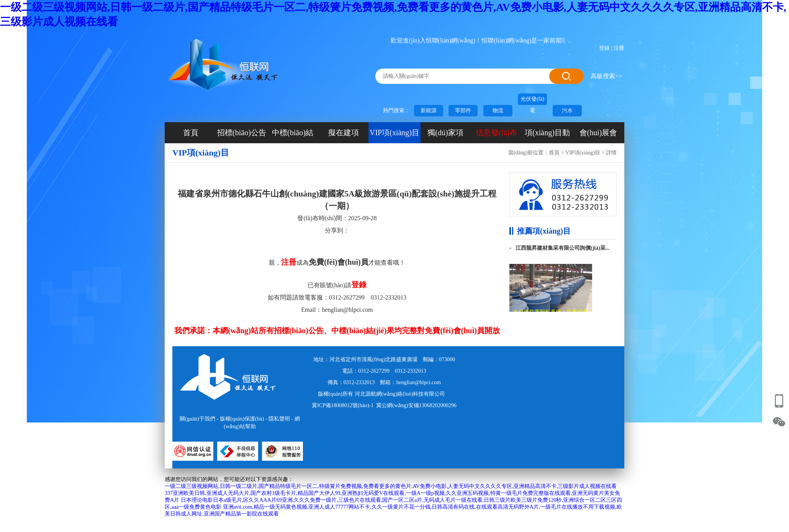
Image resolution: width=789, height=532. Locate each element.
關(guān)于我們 (197, 419)
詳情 (611, 153)
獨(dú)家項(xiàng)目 (445, 136)
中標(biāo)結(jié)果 (293, 136)
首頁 (191, 133)
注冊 (619, 48)
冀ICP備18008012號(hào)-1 (343, 405)
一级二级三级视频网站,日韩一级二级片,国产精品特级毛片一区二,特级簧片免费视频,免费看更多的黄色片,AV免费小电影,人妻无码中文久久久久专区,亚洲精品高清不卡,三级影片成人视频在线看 (391, 486)
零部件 (463, 110)
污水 (567, 110)
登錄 (604, 48)
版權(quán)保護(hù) (242, 419)
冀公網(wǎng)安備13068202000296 (416, 405)
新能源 (429, 110)
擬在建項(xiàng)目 (344, 136)
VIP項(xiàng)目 (394, 133)
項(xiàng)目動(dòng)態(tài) (547, 136)
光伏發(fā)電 (532, 101)
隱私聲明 (279, 419)
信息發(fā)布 (497, 133)
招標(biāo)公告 (242, 133)
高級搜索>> (606, 76)
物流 (498, 110)
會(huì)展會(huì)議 (598, 136)
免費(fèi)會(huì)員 (339, 262)
